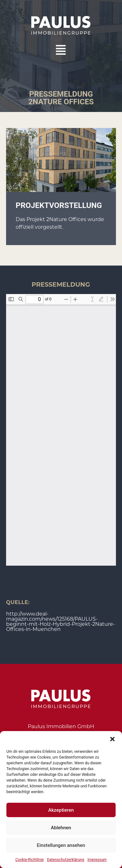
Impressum (97, 860)
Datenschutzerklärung (66, 860)
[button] (112, 739)
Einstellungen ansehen (61, 845)
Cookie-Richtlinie (30, 860)
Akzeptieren (61, 810)
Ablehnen (61, 828)
